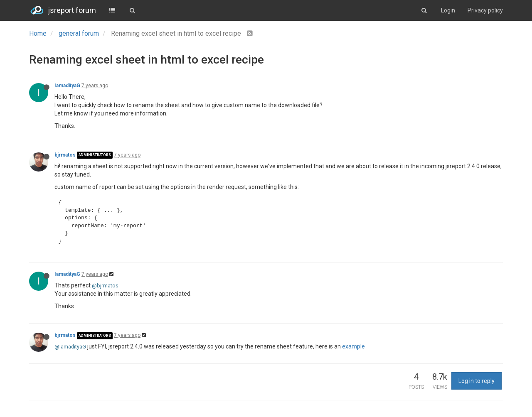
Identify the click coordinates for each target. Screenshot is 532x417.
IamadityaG (67, 86)
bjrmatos (65, 155)
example (353, 346)
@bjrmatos (105, 286)
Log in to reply (477, 381)
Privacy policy (485, 10)
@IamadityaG (70, 347)
